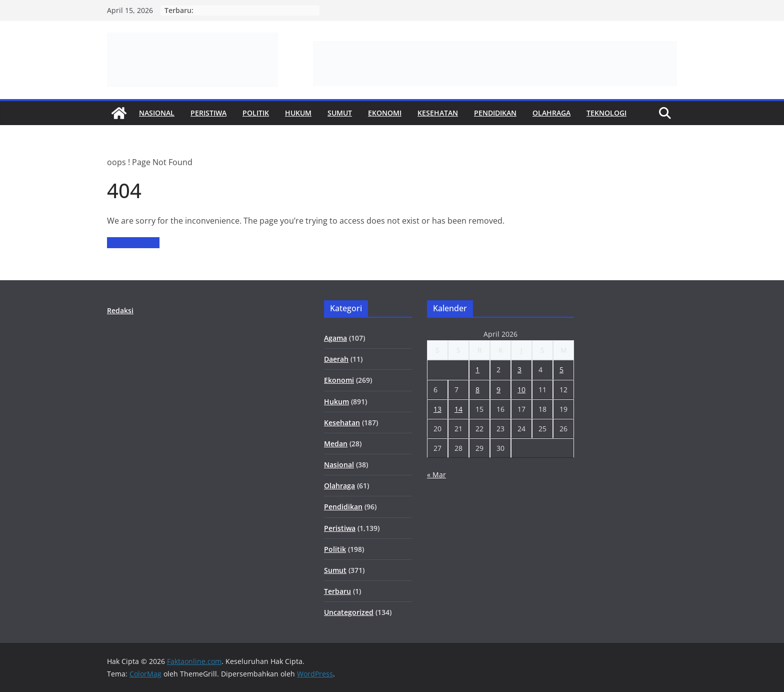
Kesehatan (438, 113)
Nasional (157, 113)
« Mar (436, 475)
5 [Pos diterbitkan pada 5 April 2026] (561, 370)
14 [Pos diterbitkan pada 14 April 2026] (458, 409)
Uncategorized (349, 612)
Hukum (298, 113)
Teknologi (606, 113)
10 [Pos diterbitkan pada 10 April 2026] (521, 390)
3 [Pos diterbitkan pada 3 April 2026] (519, 370)
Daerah (336, 359)
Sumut (340, 113)
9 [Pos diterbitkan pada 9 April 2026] (498, 390)
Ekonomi (385, 113)
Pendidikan (495, 113)
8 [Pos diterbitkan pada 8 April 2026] (477, 390)
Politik (256, 113)
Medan (336, 444)
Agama (335, 338)
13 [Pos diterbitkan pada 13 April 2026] (437, 409)
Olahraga (551, 113)
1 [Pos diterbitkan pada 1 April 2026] (477, 370)
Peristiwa (208, 113)
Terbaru (337, 591)
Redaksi (120, 310)
